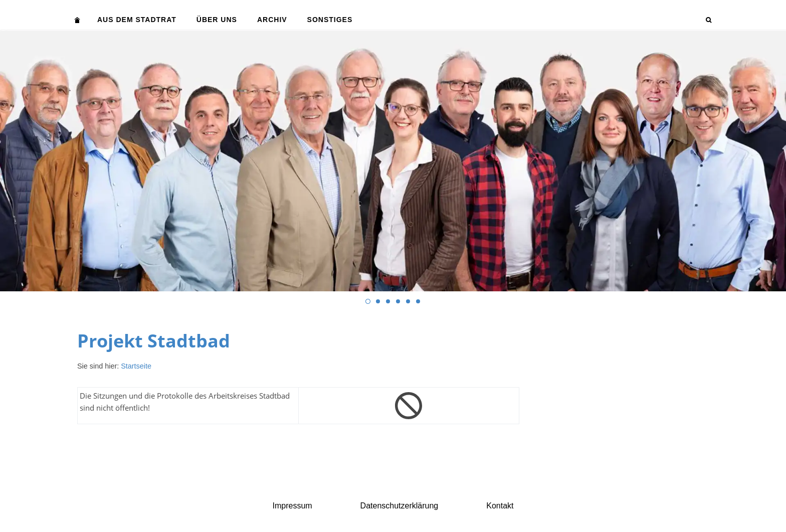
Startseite (136, 366)
